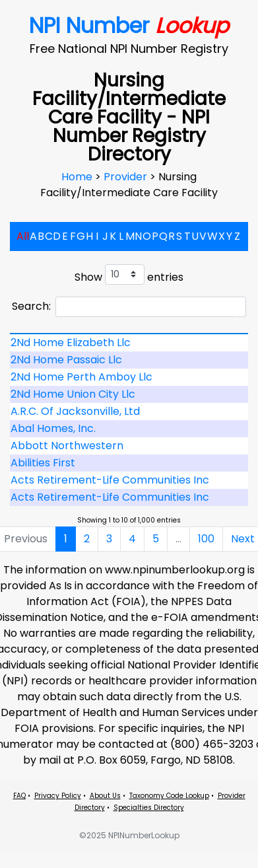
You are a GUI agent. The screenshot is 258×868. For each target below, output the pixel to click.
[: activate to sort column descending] (129, 334)
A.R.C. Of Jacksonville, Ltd (75, 411)
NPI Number (129, 25)
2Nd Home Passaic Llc (66, 360)
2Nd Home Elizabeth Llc (71, 343)
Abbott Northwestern (67, 446)
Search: (129, 307)
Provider (127, 177)
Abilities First (43, 463)
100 (206, 539)
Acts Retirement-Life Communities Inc (110, 480)
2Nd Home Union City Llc (73, 394)
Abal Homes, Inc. (53, 428)
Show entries (129, 274)
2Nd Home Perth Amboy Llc (81, 377)
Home (78, 177)
